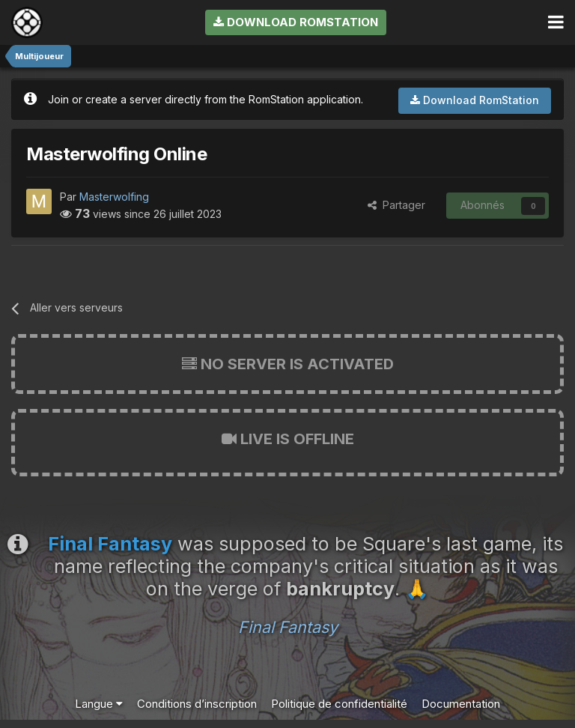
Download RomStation (296, 22)
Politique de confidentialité (339, 704)
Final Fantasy (288, 627)
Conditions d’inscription (197, 704)
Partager (396, 205)
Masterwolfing (114, 197)
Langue (99, 704)
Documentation (461, 704)
